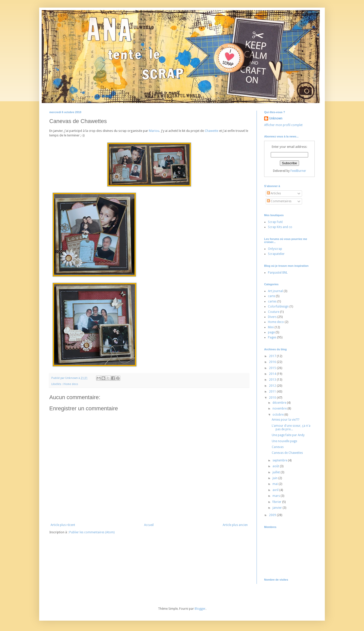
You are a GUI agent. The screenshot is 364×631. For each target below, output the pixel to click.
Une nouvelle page (284, 441)
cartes (272, 301)
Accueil (149, 525)
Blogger (200, 609)
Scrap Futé (275, 222)
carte (271, 296)
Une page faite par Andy (288, 435)
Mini (271, 327)
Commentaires (279, 201)
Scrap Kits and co (280, 227)
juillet (277, 472)
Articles (274, 193)
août (276, 466)
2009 (273, 515)
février (277, 502)
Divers (272, 317)
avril (276, 490)
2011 (273, 392)
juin (275, 478)
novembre (280, 409)
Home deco (71, 384)
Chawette (212, 131)
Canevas (278, 447)
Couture (274, 312)
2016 (273, 362)
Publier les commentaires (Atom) (92, 532)
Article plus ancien (235, 525)
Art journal (275, 291)
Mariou (154, 131)
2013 (273, 380)
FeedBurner (298, 171)
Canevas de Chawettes (287, 453)
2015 (273, 368)
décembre (280, 403)
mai (276, 484)
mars (277, 496)
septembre (280, 460)
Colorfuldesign (278, 307)
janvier (278, 508)
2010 (273, 398)
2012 (273, 386)
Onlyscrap (275, 249)
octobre (278, 415)
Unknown (276, 118)
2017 (273, 356)
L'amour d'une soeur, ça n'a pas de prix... (291, 428)
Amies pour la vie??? (286, 420)
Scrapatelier (276, 254)
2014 (273, 374)
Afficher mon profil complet (283, 125)
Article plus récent (63, 525)
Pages (272, 337)
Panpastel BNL (278, 273)
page (271, 332)
